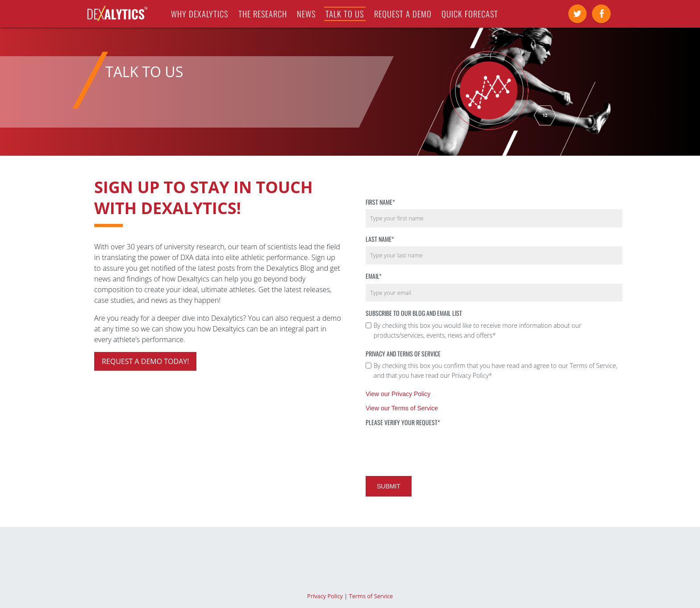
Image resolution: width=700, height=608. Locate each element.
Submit (389, 486)
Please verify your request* (403, 422)
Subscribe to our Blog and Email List (414, 313)
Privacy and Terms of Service (403, 354)
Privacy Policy (325, 596)
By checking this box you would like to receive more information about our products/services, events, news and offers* (477, 330)
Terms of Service (371, 596)
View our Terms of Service (402, 408)
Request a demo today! (145, 361)
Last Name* (380, 239)
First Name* (380, 202)
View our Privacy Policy (398, 394)
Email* (374, 276)
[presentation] (433, 447)
